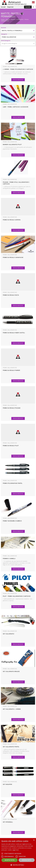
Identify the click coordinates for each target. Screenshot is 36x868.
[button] (18, 865)
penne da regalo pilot (11, 446)
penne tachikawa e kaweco (12, 521)
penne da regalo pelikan (12, 408)
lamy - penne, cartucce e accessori (16, 107)
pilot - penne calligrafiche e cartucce (17, 596)
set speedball (8, 822)
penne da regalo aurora (12, 220)
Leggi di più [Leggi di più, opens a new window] (16, 850)
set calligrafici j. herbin (12, 709)
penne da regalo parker (11, 370)
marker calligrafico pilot (12, 145)
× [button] (34, 840)
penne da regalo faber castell (14, 333)
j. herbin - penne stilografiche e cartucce (18, 69)
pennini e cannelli (9, 559)
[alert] (18, 853)
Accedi (3, 7)
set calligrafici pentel (11, 747)
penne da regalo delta (11, 295)
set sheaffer (7, 784)
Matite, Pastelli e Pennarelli (15, 19)
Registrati (10, 7)
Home (3, 19)
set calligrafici (9, 634)
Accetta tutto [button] (10, 860)
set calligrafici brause (11, 672)
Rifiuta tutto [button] (27, 860)
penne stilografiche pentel (13, 483)
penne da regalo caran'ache (13, 257)
